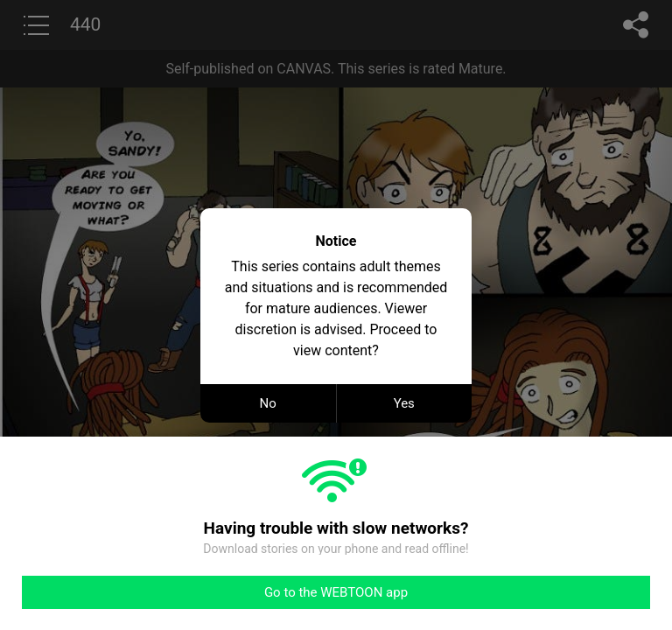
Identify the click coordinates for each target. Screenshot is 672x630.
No (268, 403)
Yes (404, 403)
